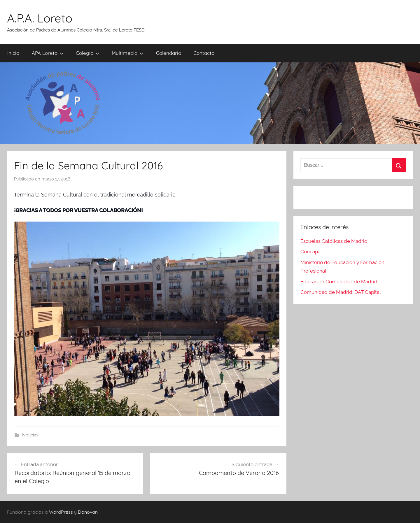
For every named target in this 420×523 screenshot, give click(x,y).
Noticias (30, 435)
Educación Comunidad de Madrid (339, 282)
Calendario (169, 53)
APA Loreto (48, 53)
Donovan (88, 512)
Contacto (204, 53)
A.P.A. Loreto (40, 18)
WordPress (61, 512)
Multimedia (128, 53)
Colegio (88, 53)
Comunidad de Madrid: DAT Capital (341, 292)
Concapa (310, 252)
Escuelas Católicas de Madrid (334, 241)
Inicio (13, 53)
